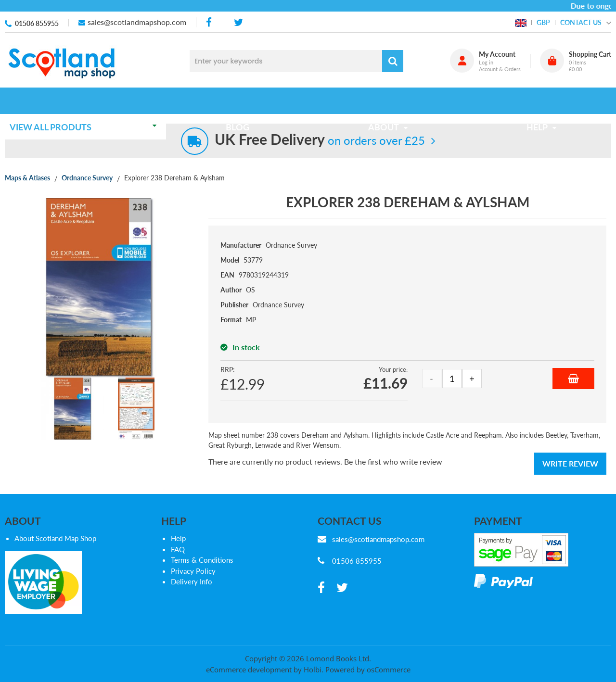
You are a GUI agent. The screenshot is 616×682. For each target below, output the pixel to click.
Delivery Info (192, 581)
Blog (240, 101)
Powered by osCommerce (368, 669)
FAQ (178, 549)
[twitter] (238, 22)
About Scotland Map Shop (55, 538)
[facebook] (210, 22)
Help (178, 538)
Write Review (570, 463)
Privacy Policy (193, 571)
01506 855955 (37, 23)
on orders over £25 (320, 140)
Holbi (313, 669)
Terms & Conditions (202, 560)
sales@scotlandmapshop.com (137, 22)
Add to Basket (573, 379)
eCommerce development (249, 669)
